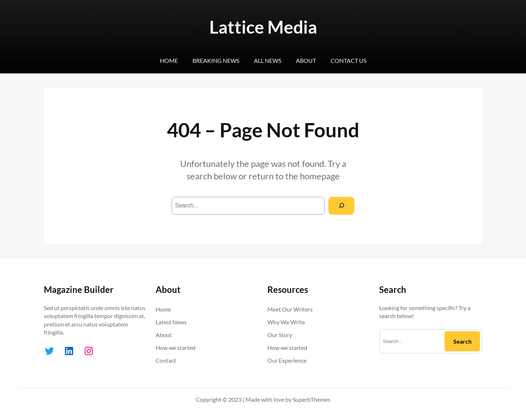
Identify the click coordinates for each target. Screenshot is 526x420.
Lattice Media (263, 27)
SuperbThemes (311, 399)
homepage (320, 176)
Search (462, 341)
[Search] (341, 206)
